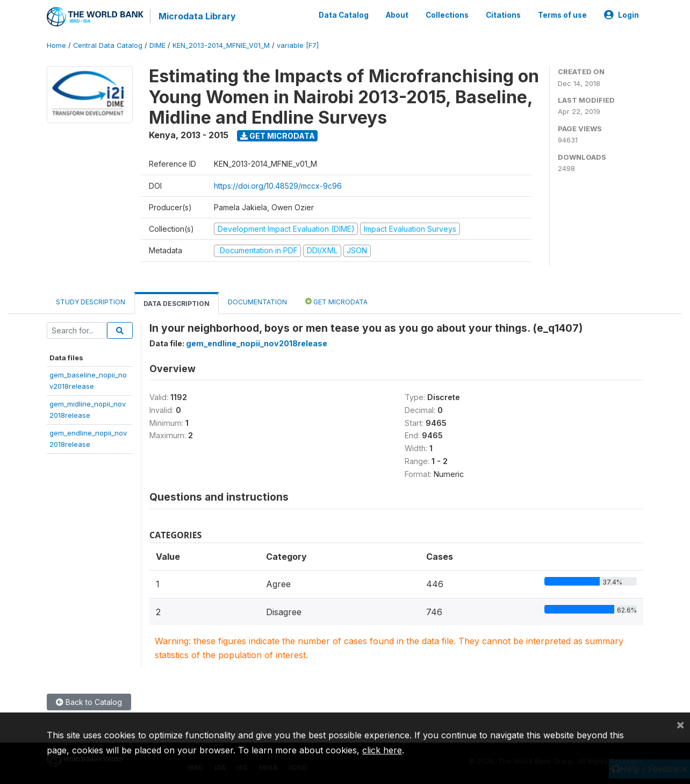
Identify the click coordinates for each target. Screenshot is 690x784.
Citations (503, 15)
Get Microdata (278, 136)
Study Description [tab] (91, 302)
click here (382, 750)
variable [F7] (298, 45)
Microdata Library (197, 16)
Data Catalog (344, 15)
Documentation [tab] (257, 302)
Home (56, 45)
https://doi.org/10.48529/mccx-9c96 (278, 186)
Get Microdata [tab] (336, 301)
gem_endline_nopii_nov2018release (257, 343)
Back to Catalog (89, 702)
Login (621, 15)
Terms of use (562, 15)
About (397, 15)
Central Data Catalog (108, 45)
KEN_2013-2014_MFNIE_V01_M (221, 45)
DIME (157, 45)
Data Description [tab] (177, 304)
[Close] (680, 724)
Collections (447, 15)
